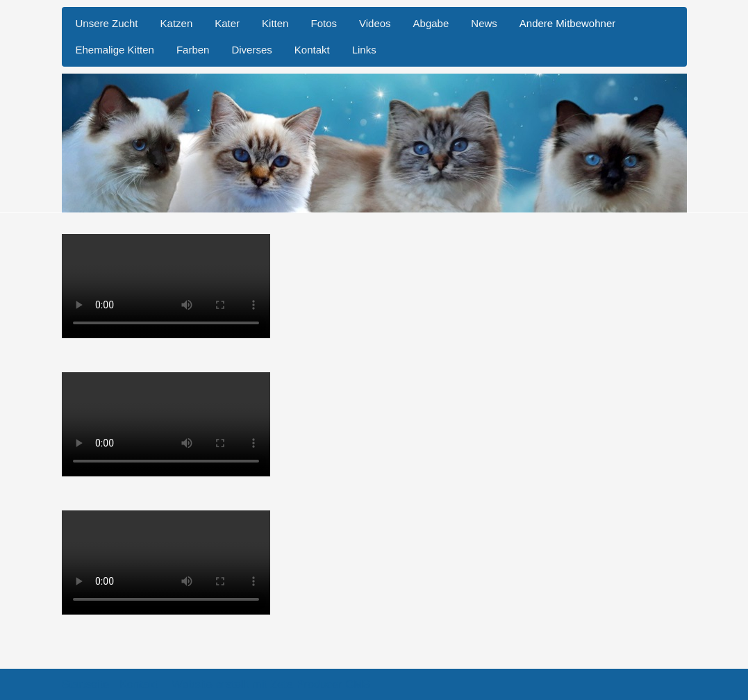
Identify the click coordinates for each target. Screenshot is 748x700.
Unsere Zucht (107, 23)
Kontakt (312, 50)
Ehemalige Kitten (115, 50)
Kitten (275, 23)
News (484, 23)
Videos (375, 23)
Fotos (324, 23)
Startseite (86, 684)
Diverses (251, 50)
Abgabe (431, 23)
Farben (193, 50)
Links (364, 50)
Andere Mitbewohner (567, 23)
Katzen (177, 23)
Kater (227, 23)
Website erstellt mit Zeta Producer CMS (271, 684)
